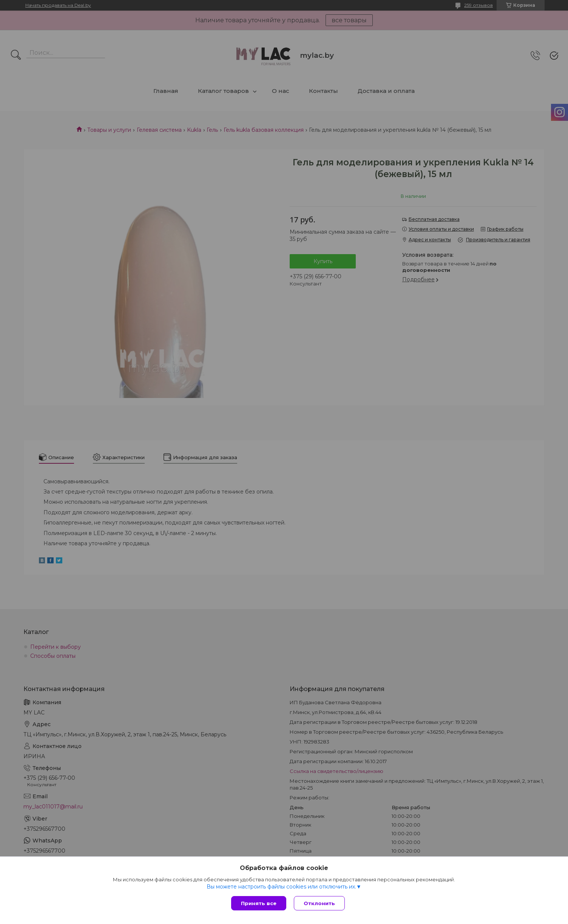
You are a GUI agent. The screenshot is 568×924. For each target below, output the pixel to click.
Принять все (259, 903)
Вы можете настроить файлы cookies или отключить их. (281, 887)
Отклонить (319, 903)
